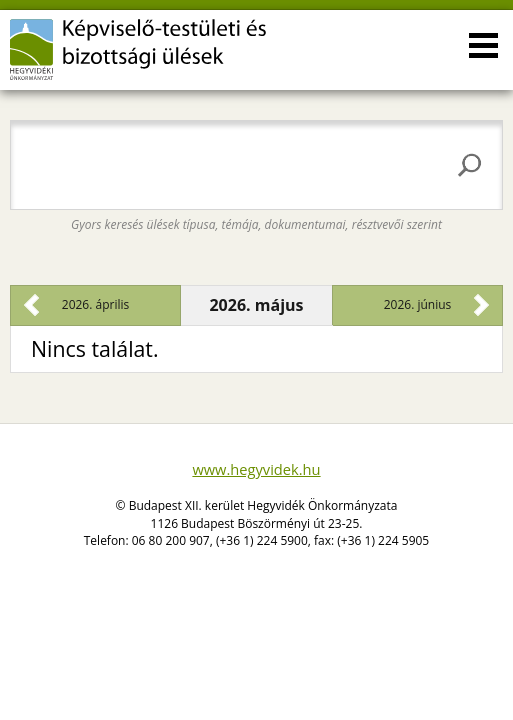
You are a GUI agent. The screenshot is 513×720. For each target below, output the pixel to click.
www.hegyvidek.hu (256, 469)
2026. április (95, 304)
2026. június (418, 304)
